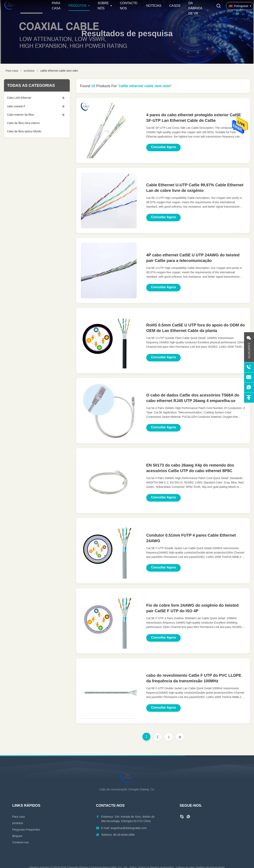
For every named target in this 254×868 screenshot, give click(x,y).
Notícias (154, 6)
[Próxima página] (169, 737)
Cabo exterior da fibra (20, 115)
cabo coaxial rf (16, 106)
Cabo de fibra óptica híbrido (24, 131)
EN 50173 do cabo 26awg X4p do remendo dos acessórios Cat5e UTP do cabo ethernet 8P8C (190, 468)
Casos (175, 6)
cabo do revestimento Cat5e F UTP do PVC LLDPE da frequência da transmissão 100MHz (194, 678)
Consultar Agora (163, 147)
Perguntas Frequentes (26, 830)
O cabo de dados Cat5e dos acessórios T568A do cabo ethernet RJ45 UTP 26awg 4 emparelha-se (193, 398)
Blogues (17, 836)
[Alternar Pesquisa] (219, 6)
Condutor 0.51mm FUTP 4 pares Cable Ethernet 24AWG (191, 538)
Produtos (77, 6)
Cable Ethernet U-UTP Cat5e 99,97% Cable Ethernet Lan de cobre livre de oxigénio (195, 188)
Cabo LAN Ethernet (19, 98)
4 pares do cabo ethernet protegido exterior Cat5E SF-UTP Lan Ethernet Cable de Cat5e (194, 118)
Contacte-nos (21, 842)
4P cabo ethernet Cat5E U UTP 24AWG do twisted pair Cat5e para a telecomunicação (193, 258)
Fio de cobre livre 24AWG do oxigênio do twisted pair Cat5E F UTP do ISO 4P (192, 608)
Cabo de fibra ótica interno (23, 123)
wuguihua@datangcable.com (129, 828)
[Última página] (180, 737)
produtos (29, 71)
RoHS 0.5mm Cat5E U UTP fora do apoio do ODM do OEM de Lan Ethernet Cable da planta (196, 328)
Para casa (12, 71)
